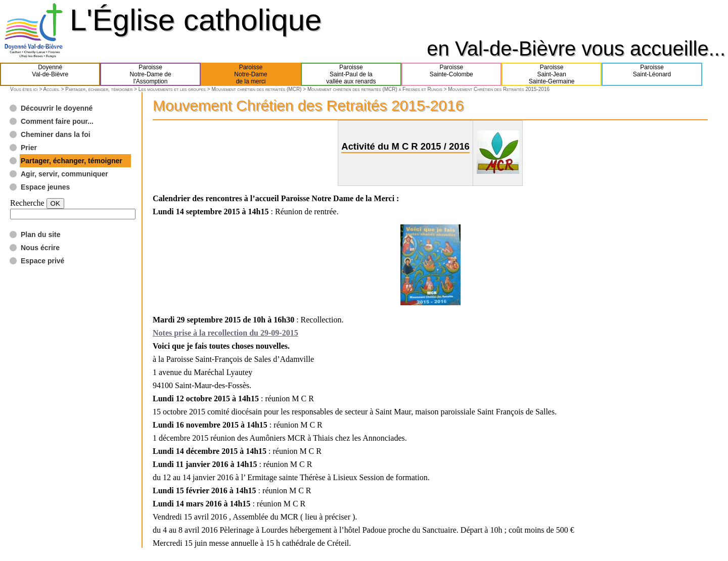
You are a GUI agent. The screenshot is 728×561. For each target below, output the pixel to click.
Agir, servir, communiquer (64, 174)
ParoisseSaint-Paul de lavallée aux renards (351, 74)
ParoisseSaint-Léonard (652, 74)
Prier (29, 148)
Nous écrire (40, 248)
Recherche (27, 203)
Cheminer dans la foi (56, 134)
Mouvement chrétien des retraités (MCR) (256, 89)
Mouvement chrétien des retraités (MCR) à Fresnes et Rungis (375, 89)
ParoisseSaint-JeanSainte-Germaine (552, 74)
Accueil (51, 89)
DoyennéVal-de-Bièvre (50, 74)
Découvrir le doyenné (57, 108)
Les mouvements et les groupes (172, 89)
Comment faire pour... (57, 121)
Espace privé (42, 261)
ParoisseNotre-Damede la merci (251, 74)
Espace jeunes (45, 187)
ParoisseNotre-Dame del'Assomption (151, 74)
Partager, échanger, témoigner (99, 89)
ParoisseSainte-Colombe (451, 74)
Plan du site (41, 235)
